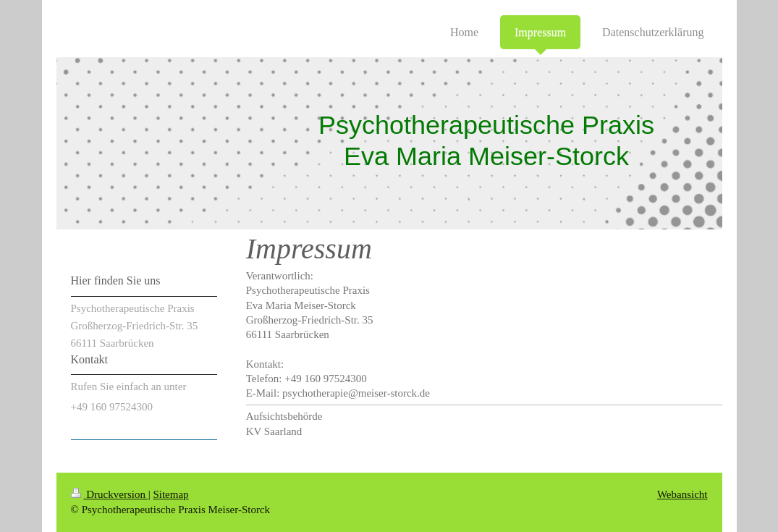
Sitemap (170, 494)
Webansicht (682, 494)
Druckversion (110, 494)
